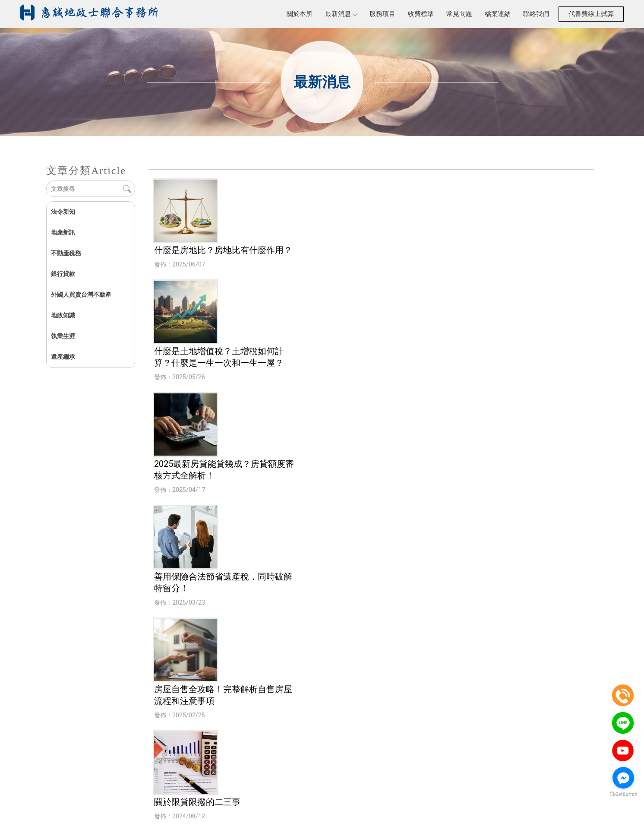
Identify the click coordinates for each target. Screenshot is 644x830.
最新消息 (341, 14)
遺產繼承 (63, 357)
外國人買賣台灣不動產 (81, 295)
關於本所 (300, 14)
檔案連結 (498, 14)
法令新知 (63, 212)
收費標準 (421, 14)
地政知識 (63, 315)
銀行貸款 (63, 274)
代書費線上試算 (591, 14)
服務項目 (382, 14)
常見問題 (459, 14)
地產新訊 (63, 232)
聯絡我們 (536, 14)
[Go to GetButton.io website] (623, 794)
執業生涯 (63, 336)
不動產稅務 (66, 253)
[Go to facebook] (623, 778)
